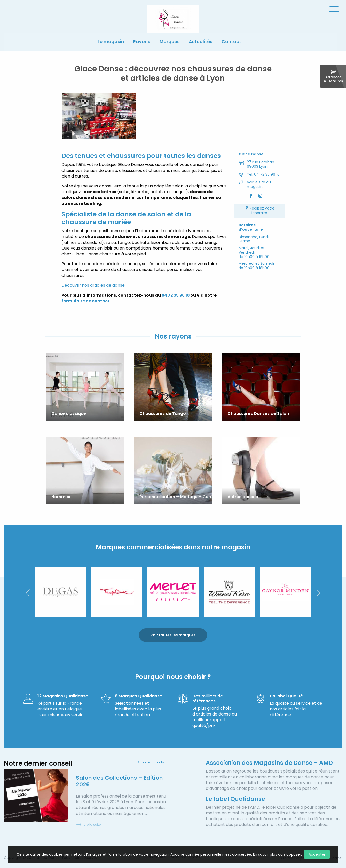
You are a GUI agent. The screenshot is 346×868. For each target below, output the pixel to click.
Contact (235, 43)
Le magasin (108, 43)
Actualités (203, 43)
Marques (170, 43)
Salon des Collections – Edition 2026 (121, 781)
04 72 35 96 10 (176, 297)
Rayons (141, 43)
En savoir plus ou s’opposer (277, 854)
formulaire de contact (86, 302)
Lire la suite (88, 825)
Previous (28, 593)
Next (318, 593)
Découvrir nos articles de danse (93, 287)
